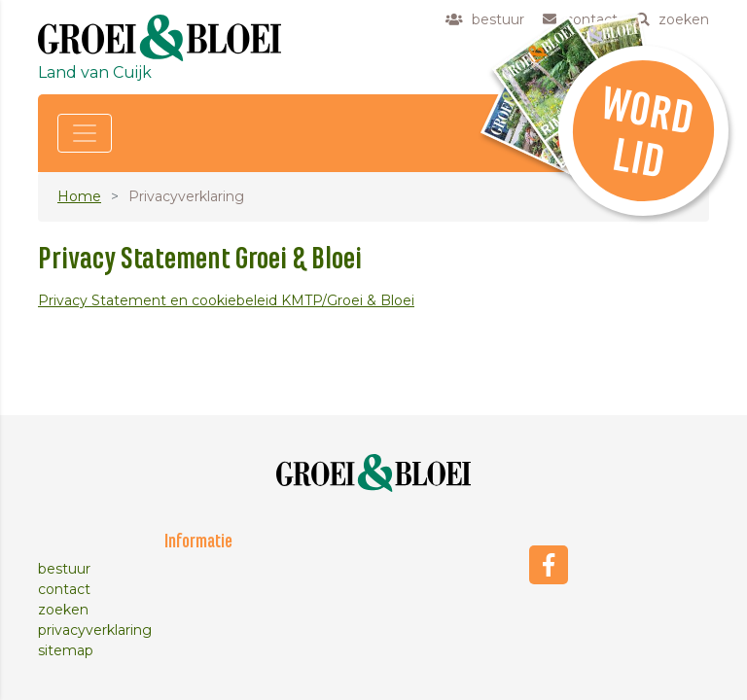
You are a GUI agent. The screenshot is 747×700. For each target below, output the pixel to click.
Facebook (549, 565)
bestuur (64, 569)
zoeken (63, 610)
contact (64, 589)
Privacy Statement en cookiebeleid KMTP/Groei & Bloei (226, 300)
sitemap (66, 650)
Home (79, 196)
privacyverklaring (95, 630)
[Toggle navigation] (85, 133)
